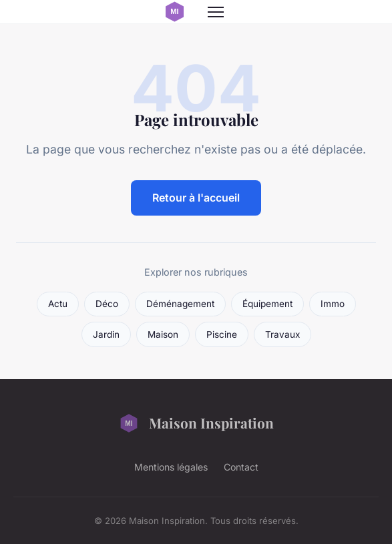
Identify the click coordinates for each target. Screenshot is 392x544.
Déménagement (180, 304)
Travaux (282, 334)
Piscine (222, 334)
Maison (163, 334)
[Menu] (216, 12)
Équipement (267, 304)
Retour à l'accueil (196, 198)
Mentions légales (171, 467)
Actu (58, 304)
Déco (107, 304)
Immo (333, 304)
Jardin (106, 334)
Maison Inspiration (196, 423)
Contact (241, 467)
